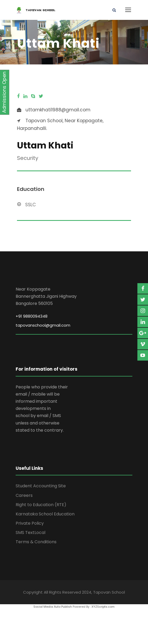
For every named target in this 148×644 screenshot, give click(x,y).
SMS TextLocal (31, 533)
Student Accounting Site (41, 486)
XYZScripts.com (103, 607)
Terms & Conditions (36, 542)
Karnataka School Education (45, 514)
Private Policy (30, 523)
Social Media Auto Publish (53, 607)
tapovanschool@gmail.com (43, 325)
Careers (24, 495)
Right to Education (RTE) (41, 505)
